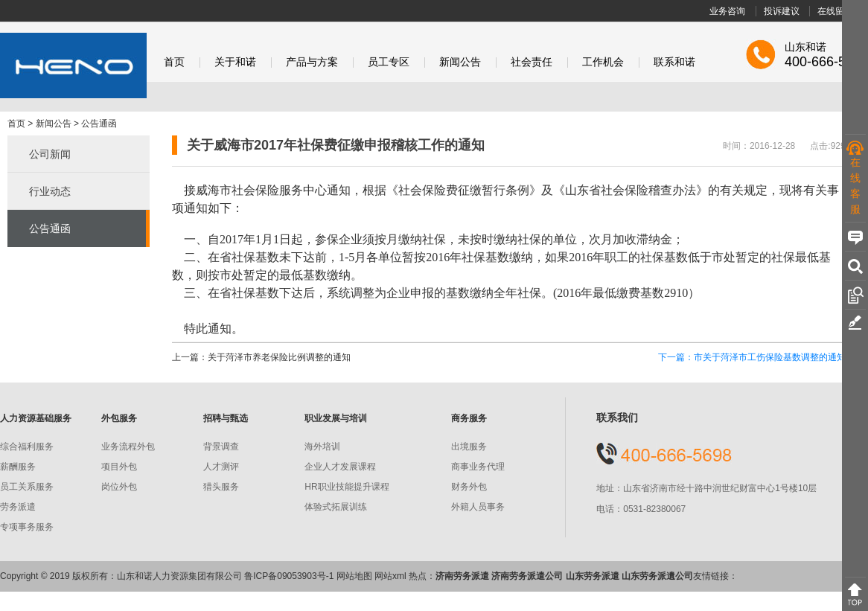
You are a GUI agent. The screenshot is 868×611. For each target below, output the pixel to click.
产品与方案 (312, 62)
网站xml (390, 576)
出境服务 (469, 447)
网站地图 (354, 576)
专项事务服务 (27, 527)
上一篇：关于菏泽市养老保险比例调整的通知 (261, 357)
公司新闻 (50, 154)
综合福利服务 (27, 447)
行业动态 (50, 191)
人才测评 (221, 467)
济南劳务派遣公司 (527, 576)
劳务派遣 (18, 507)
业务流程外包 (128, 447)
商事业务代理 (478, 467)
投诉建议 (782, 11)
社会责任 (532, 62)
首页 (174, 62)
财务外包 (469, 487)
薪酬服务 (18, 467)
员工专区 (389, 62)
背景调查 (221, 447)
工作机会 (603, 62)
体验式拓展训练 (336, 507)
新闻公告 (460, 62)
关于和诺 (235, 62)
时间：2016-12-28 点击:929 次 (790, 146)
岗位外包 (119, 487)
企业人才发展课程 (340, 467)
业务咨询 (727, 11)
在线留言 (835, 11)
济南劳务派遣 (462, 576)
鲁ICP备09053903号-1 (289, 576)
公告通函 (99, 124)
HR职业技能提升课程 (347, 487)
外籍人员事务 (478, 507)
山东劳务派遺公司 (657, 576)
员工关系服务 (27, 487)
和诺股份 (73, 65)
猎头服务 (221, 487)
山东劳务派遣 (593, 576)
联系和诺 (674, 62)
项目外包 (119, 467)
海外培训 (322, 447)
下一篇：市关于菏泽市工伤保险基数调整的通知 (752, 357)
